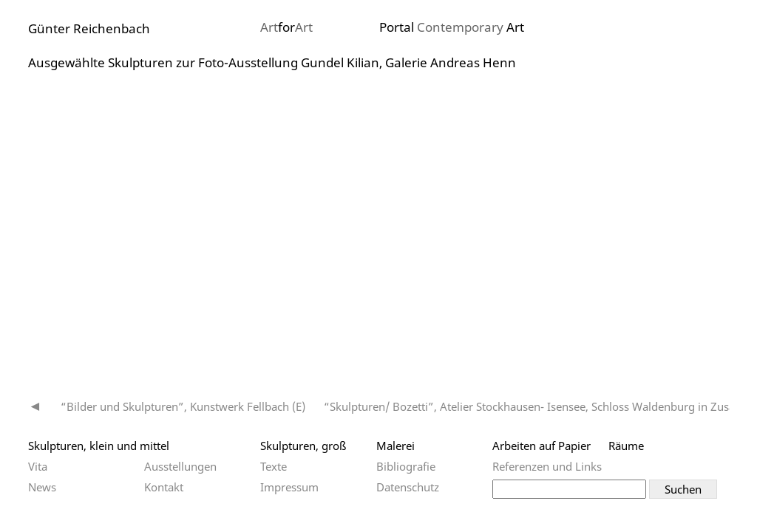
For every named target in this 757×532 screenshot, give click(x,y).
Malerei (396, 446)
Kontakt (164, 487)
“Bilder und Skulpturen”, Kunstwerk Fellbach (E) (183, 406)
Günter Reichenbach (89, 28)
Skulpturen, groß (303, 446)
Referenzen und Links (547, 466)
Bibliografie (406, 466)
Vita (38, 466)
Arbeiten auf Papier (542, 446)
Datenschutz (408, 487)
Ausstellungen (180, 466)
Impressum (289, 487)
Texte (274, 466)
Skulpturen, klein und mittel (99, 446)
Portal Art (452, 27)
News (42, 487)
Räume (626, 446)
